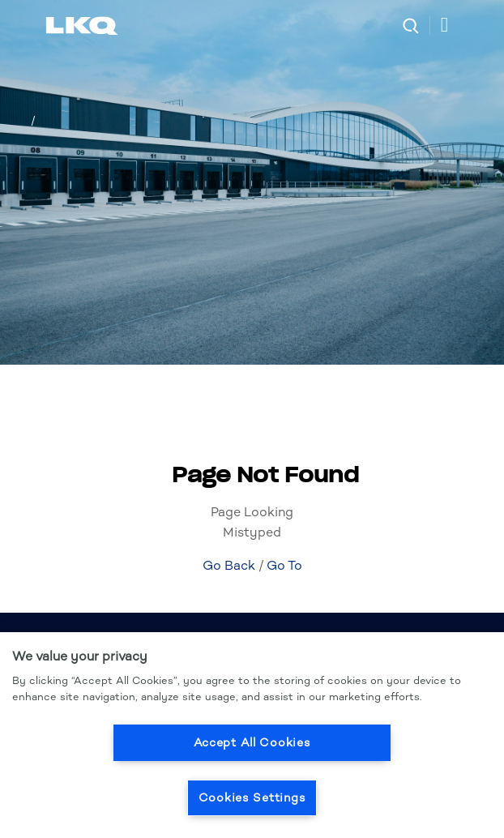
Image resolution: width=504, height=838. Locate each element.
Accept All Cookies (252, 742)
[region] (252, 735)
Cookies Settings (252, 797)
